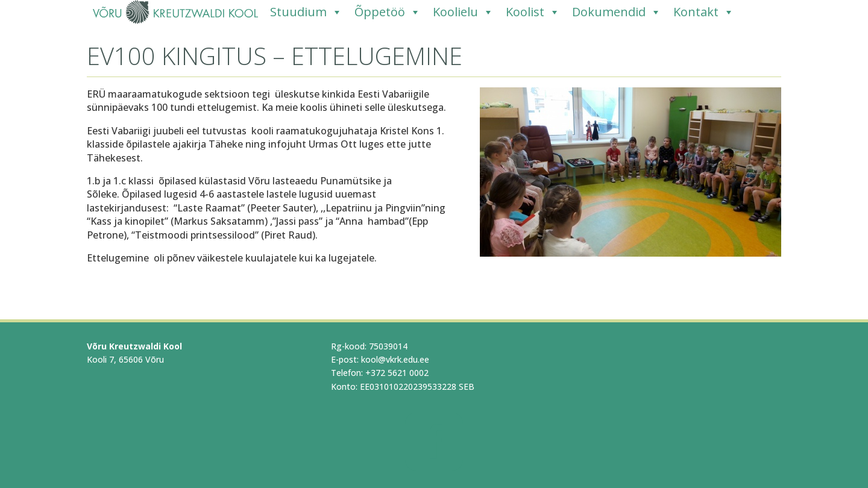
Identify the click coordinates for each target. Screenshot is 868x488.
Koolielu (463, 12)
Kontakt (704, 12)
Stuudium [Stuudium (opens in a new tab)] (306, 12)
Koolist (533, 12)
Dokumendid (617, 12)
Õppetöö (388, 12)
